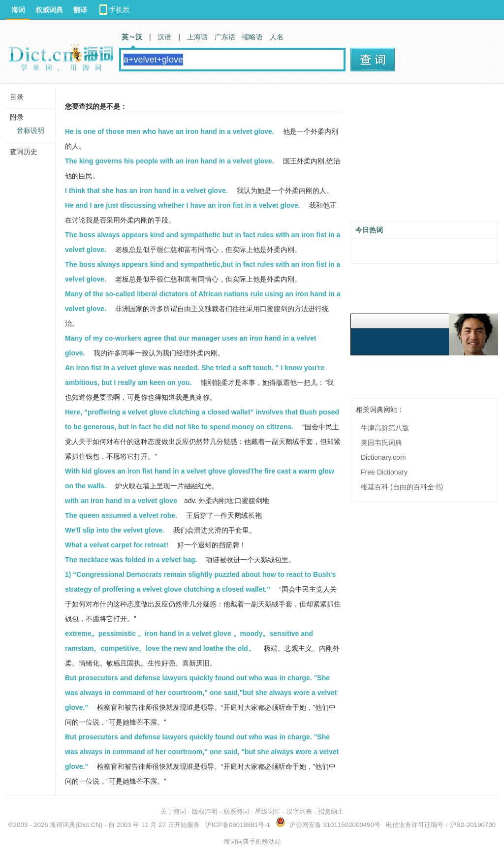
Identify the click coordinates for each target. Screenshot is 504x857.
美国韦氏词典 (381, 443)
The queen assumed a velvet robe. (121, 515)
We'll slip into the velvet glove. (115, 530)
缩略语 (252, 37)
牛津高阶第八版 (385, 428)
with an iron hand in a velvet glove (121, 501)
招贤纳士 (331, 811)
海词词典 (63, 825)
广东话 (225, 37)
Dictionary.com (383, 457)
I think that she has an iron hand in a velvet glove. (146, 190)
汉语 (164, 37)
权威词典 (49, 10)
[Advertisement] (424, 156)
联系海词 (236, 811)
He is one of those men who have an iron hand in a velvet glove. (170, 131)
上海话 (197, 37)
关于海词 (173, 811)
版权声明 (205, 811)
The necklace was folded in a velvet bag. (131, 560)
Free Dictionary (384, 472)
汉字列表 (299, 811)
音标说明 (31, 130)
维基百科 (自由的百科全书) (402, 487)
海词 (18, 10)
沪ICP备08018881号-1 (238, 825)
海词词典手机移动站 (252, 841)
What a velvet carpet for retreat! (117, 545)
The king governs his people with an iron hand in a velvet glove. (170, 161)
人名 (277, 37)
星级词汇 (268, 811)
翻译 (80, 10)
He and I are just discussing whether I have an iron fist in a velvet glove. (183, 205)
